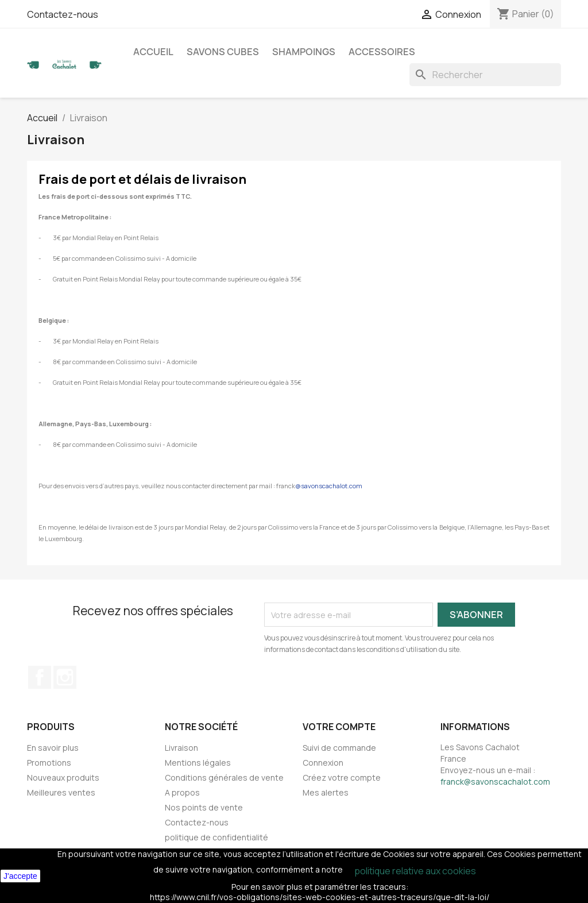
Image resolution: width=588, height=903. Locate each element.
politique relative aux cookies (415, 871)
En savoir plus (53, 748)
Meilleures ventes (61, 792)
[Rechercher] (485, 75)
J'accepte (20, 876)
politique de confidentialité (216, 837)
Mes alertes (326, 792)
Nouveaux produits (63, 777)
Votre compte (339, 727)
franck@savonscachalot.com (495, 782)
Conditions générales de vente (224, 777)
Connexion (323, 763)
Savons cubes (223, 52)
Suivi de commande (339, 748)
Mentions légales (198, 763)
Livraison (181, 748)
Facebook (40, 677)
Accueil (153, 52)
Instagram (65, 677)
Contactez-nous (63, 14)
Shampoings (304, 52)
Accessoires (382, 52)
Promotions (49, 763)
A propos (182, 792)
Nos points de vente (204, 807)
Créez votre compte (342, 777)
